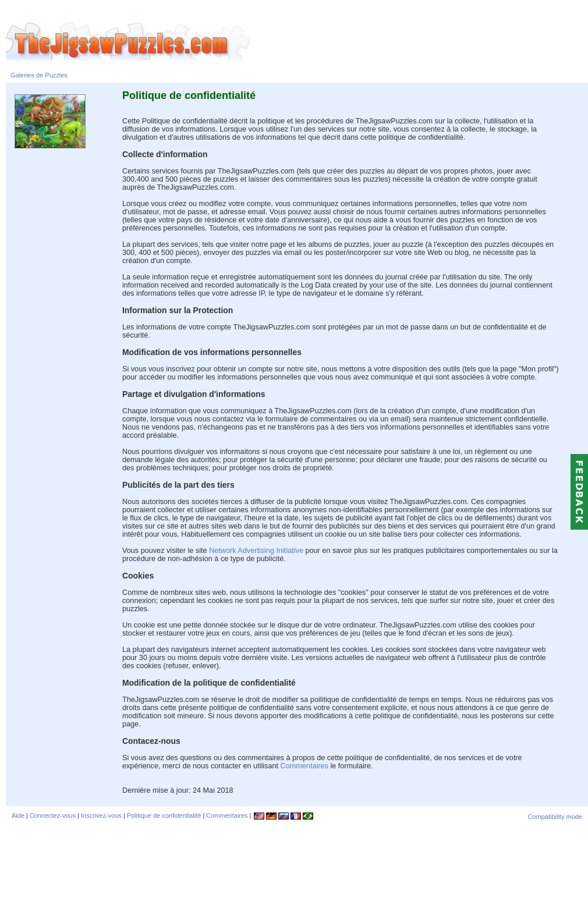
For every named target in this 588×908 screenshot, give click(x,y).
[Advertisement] (297, 864)
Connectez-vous (53, 815)
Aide (18, 815)
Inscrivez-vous (101, 815)
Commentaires (306, 766)
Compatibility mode (555, 817)
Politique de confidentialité (164, 815)
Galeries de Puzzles (39, 75)
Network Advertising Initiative (256, 551)
